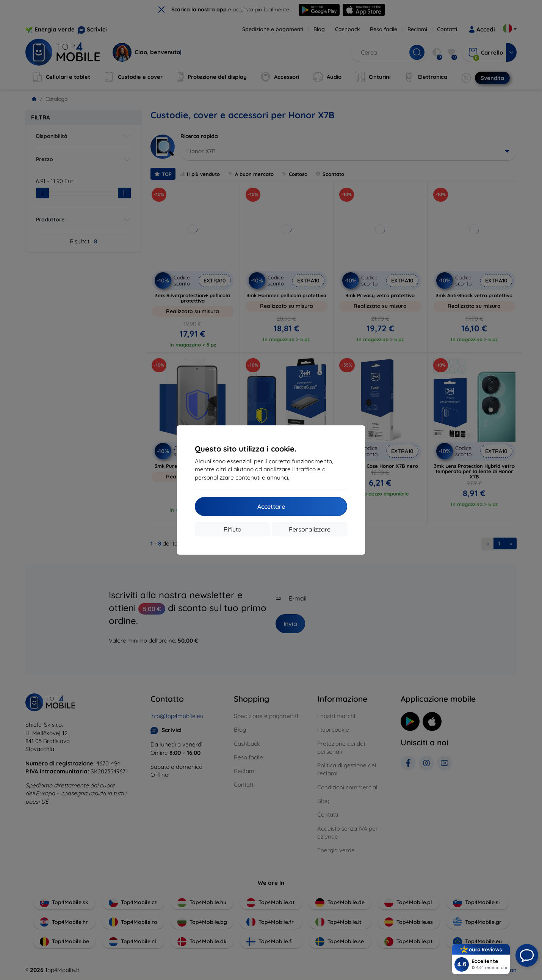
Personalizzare (310, 529)
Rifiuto (233, 529)
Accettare (271, 506)
